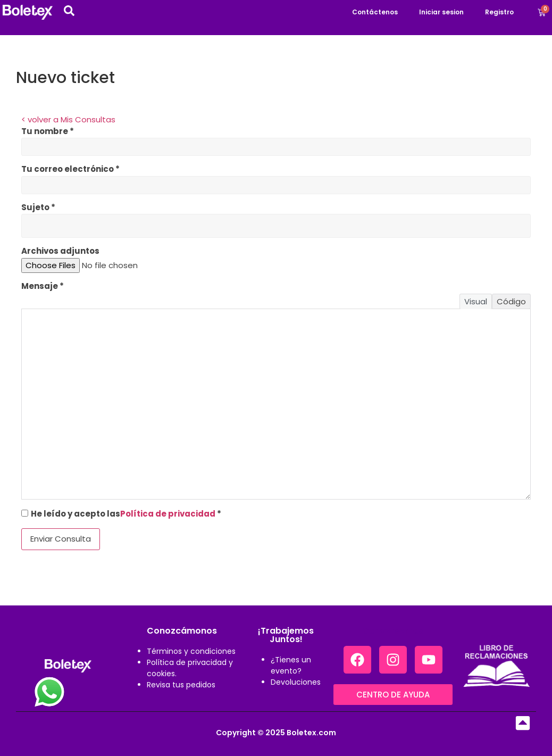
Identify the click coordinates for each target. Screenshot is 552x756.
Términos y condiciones (191, 651)
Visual (476, 301)
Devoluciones (296, 682)
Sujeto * (38, 207)
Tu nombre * (48, 131)
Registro (499, 12)
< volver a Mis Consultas (68, 119)
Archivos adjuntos (60, 251)
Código (511, 301)
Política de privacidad (168, 514)
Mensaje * (43, 286)
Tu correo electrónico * (70, 169)
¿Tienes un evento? (291, 665)
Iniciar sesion (441, 12)
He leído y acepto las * (121, 513)
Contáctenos (375, 12)
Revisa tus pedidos (181, 685)
